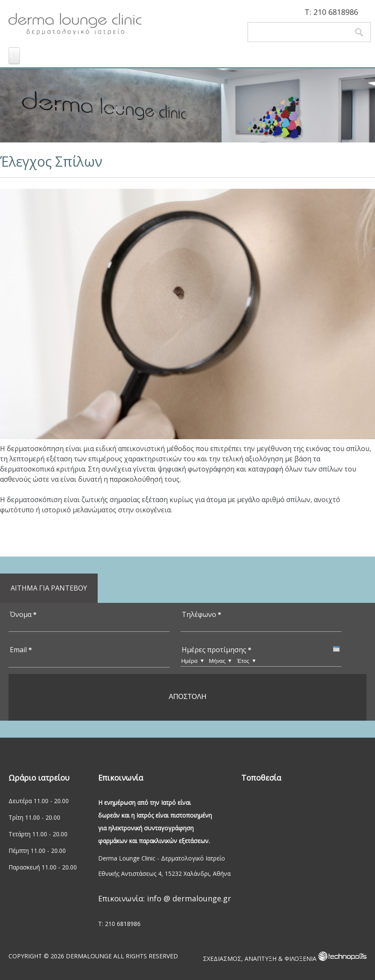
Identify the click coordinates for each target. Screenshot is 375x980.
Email (21, 650)
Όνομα (23, 614)
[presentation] (336, 649)
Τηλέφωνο (202, 614)
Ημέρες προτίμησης (217, 650)
